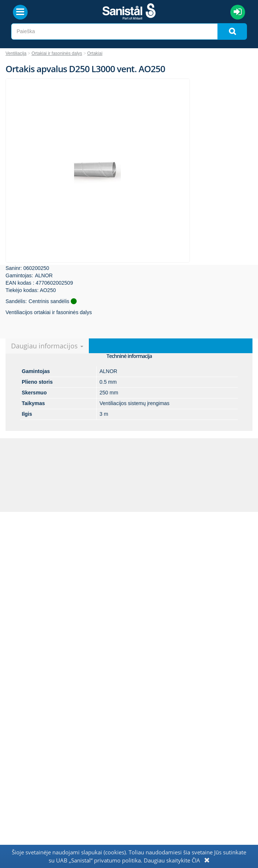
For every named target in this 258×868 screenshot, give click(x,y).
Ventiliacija (16, 53)
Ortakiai (95, 53)
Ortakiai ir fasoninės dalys (57, 53)
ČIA (196, 860)
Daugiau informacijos (47, 346)
